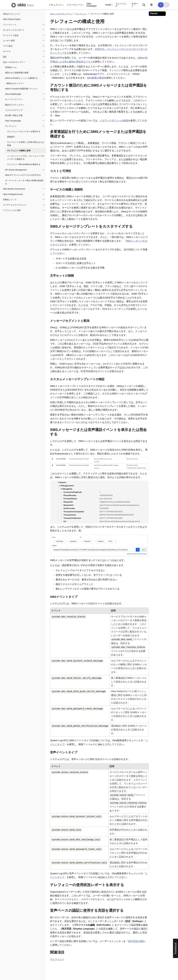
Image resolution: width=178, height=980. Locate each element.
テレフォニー (11, 126)
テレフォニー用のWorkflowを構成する (24, 164)
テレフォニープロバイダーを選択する (24, 131)
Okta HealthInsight (13, 94)
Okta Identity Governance (14, 189)
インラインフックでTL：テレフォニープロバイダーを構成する (26, 158)
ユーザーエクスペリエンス (15, 205)
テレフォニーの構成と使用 (19, 151)
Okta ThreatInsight (13, 121)
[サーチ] (144, 5)
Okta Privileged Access (13, 194)
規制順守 (11, 137)
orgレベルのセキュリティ (14, 62)
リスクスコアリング (14, 110)
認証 (5, 57)
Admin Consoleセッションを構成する (21, 78)
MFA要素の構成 (95, 78)
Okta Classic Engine (12, 19)
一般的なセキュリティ (15, 83)
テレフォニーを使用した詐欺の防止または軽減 (26, 144)
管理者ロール (11, 67)
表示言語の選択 (136, 941)
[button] (55, 5)
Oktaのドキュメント (12, 14)
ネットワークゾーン (14, 99)
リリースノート (10, 25)
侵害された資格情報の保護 (17, 73)
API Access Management (16, 170)
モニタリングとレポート (14, 30)
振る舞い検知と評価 (14, 115)
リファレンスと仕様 (12, 210)
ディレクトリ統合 (11, 35)
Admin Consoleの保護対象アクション (21, 89)
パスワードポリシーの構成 (114, 121)
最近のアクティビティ (15, 105)
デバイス (7, 51)
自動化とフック (10, 200)
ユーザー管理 (9, 41)
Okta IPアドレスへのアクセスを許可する (23, 175)
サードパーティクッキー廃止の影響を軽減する (24, 182)
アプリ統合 (8, 46)
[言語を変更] (151, 5)
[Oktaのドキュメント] (22, 5)
